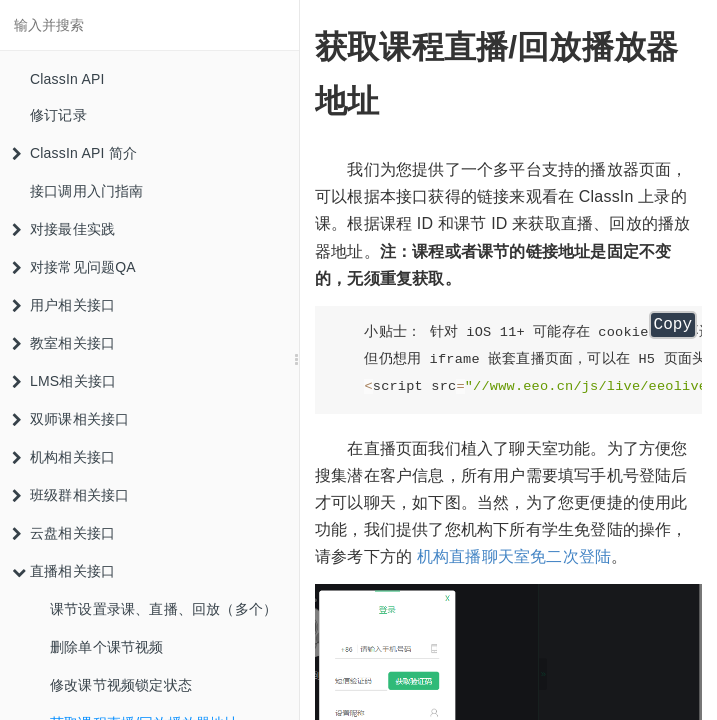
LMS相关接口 (64, 381)
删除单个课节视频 (107, 647)
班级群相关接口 (70, 495)
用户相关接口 (63, 305)
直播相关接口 (63, 571)
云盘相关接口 (63, 533)
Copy (673, 325)
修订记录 (58, 115)
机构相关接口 (63, 457)
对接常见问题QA (74, 267)
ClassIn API (67, 79)
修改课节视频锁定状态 (121, 685)
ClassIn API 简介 (74, 153)
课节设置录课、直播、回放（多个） (163, 609)
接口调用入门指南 (87, 191)
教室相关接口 (63, 343)
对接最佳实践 (63, 229)
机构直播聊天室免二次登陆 (514, 556)
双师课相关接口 (70, 419)
